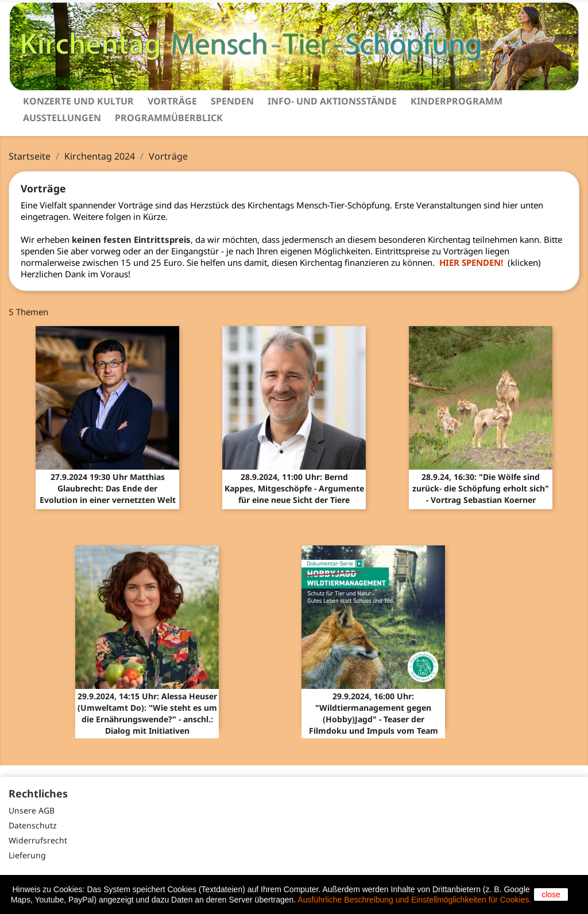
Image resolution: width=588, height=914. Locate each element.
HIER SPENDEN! (473, 262)
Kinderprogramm (457, 101)
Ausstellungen (62, 118)
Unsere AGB (32, 810)
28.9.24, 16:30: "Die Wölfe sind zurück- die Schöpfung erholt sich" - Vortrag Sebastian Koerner (481, 488)
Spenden (232, 101)
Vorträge (172, 101)
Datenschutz (33, 825)
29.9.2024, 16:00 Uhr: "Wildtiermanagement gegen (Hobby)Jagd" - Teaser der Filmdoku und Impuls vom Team (374, 713)
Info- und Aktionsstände (332, 101)
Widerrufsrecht (38, 840)
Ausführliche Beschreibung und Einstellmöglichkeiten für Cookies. (414, 900)
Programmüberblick (169, 118)
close (551, 894)
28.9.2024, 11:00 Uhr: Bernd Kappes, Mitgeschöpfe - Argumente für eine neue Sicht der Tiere (294, 488)
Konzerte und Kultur (78, 101)
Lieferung (27, 855)
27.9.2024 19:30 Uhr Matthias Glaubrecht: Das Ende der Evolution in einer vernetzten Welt (108, 488)
